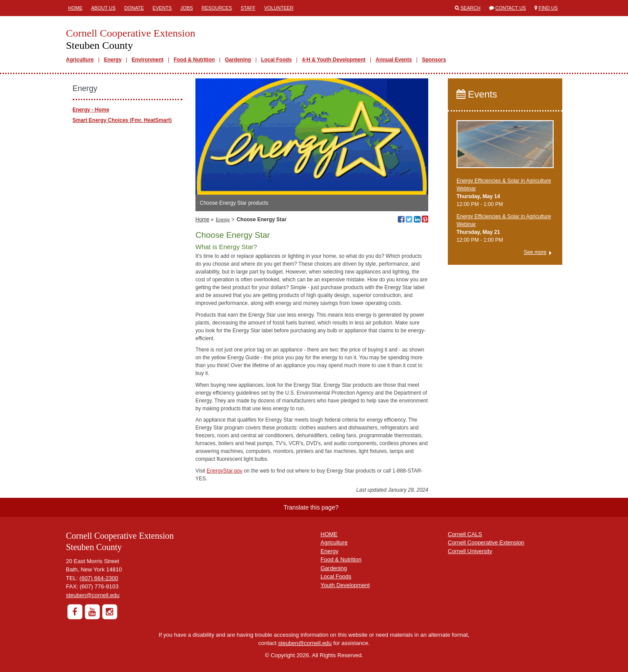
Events (162, 8)
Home (76, 8)
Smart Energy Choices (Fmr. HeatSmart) (122, 120)
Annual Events (394, 60)
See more (535, 252)
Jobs (187, 8)
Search (470, 8)
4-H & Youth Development (334, 60)
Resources (217, 8)
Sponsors (434, 60)
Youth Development (345, 585)
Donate (134, 8)
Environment (147, 60)
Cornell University (470, 551)
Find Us (548, 8)
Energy (113, 60)
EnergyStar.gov (225, 471)
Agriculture (80, 60)
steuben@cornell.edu (93, 595)
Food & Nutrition (194, 60)
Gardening (238, 60)
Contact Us (511, 8)
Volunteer (279, 8)
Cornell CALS (465, 534)
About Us (104, 8)
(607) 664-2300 (99, 578)
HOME (329, 534)
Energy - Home (91, 110)
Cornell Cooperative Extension (486, 542)
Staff (248, 8)
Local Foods (277, 60)
